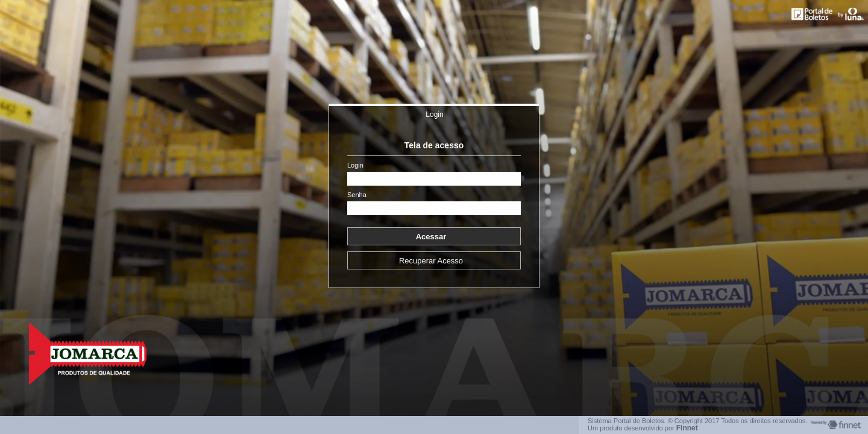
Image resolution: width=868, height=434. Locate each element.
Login (434, 115)
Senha (357, 195)
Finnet (687, 428)
